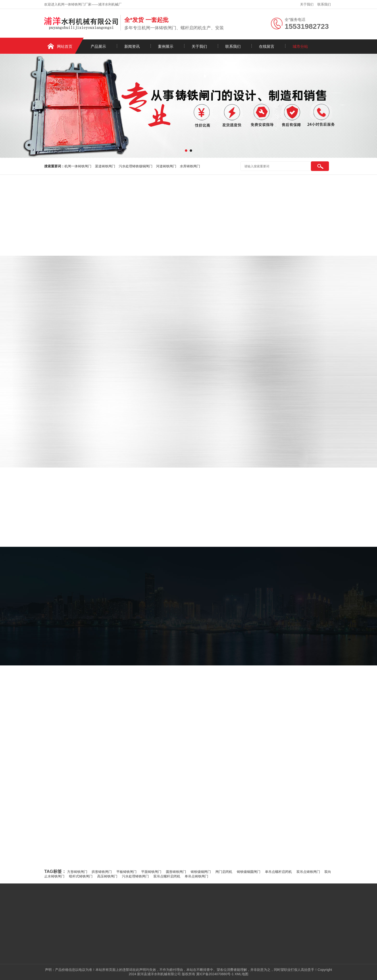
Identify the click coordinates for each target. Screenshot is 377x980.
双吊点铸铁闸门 (308, 872)
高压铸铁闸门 (107, 876)
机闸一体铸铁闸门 (78, 166)
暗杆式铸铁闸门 (81, 876)
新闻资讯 (132, 46)
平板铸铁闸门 (126, 872)
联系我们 (324, 4)
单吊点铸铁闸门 (196, 876)
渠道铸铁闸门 (105, 166)
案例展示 (166, 46)
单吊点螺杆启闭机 (278, 872)
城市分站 (300, 46)
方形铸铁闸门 (77, 872)
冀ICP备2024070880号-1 (215, 974)
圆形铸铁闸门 (176, 872)
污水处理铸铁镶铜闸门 (136, 166)
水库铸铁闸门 (190, 166)
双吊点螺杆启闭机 (167, 876)
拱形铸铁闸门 (102, 872)
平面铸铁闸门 (151, 872)
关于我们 (307, 4)
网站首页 (65, 46)
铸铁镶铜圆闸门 (249, 872)
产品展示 (98, 46)
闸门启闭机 (224, 872)
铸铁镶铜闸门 (201, 872)
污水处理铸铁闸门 (135, 876)
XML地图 (242, 974)
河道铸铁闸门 (166, 166)
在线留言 (267, 46)
